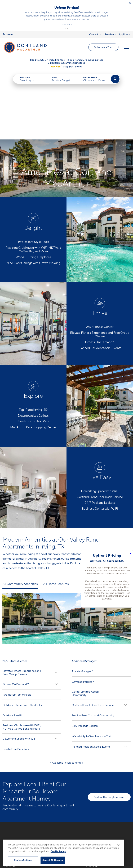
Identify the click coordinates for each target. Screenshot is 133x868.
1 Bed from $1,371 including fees (47, 60)
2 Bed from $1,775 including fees (85, 60)
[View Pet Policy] (32, 824)
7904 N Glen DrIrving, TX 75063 (13, 813)
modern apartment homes (103, 495)
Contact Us (95, 34)
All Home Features (56, 515)
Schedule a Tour (103, 47)
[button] (66, 28)
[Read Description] (56, 604)
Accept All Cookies (53, 860)
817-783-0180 (12, 805)
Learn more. (66, 24)
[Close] (118, 845)
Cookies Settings (23, 860)
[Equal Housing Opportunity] (4, 824)
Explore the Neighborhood (109, 728)
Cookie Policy (58, 851)
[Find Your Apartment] (115, 79)
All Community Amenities (20, 515)
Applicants (125, 34)
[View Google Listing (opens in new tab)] (66, 67)
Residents (110, 34)
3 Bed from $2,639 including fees (66, 63)
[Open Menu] (126, 47)
